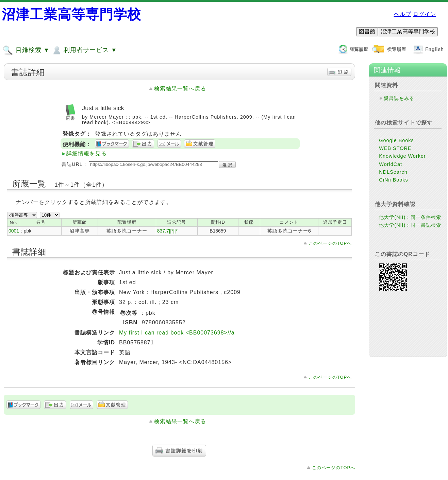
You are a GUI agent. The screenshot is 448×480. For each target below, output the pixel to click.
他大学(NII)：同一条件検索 (410, 217)
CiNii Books (393, 180)
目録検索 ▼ (26, 50)
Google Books (396, 140)
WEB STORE (395, 148)
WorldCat (391, 164)
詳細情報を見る (87, 153)
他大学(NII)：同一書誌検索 (410, 225)
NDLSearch (393, 172)
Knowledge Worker (402, 156)
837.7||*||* (167, 231)
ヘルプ (403, 14)
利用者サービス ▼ (84, 50)
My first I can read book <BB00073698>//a (177, 333)
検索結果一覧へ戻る (180, 89)
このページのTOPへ (330, 243)
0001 (14, 231)
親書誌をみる (399, 98)
